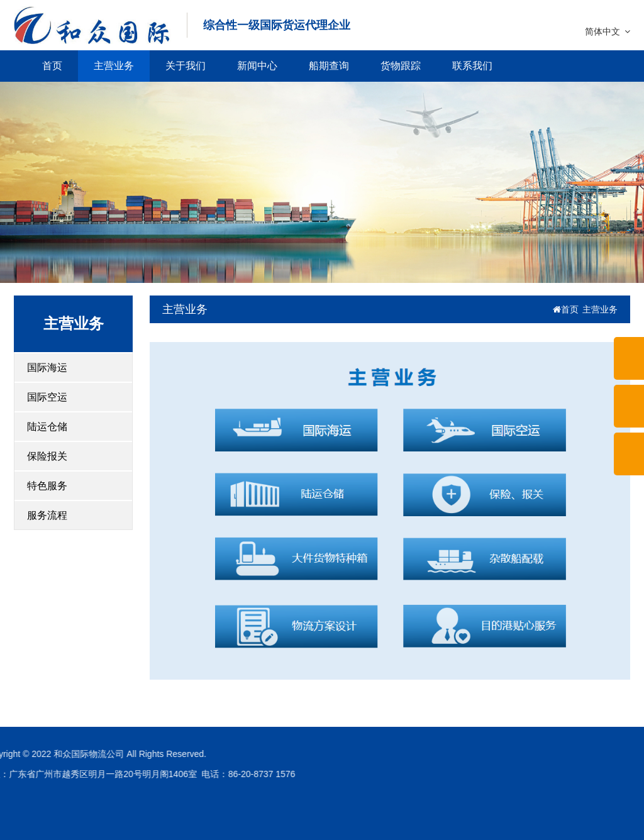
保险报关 (47, 456)
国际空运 (47, 397)
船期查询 (329, 66)
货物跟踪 (401, 66)
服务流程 (47, 515)
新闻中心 (257, 66)
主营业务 (114, 66)
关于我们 (186, 66)
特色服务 (47, 486)
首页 (52, 66)
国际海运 (47, 367)
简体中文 (608, 31)
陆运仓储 (47, 427)
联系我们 (472, 66)
